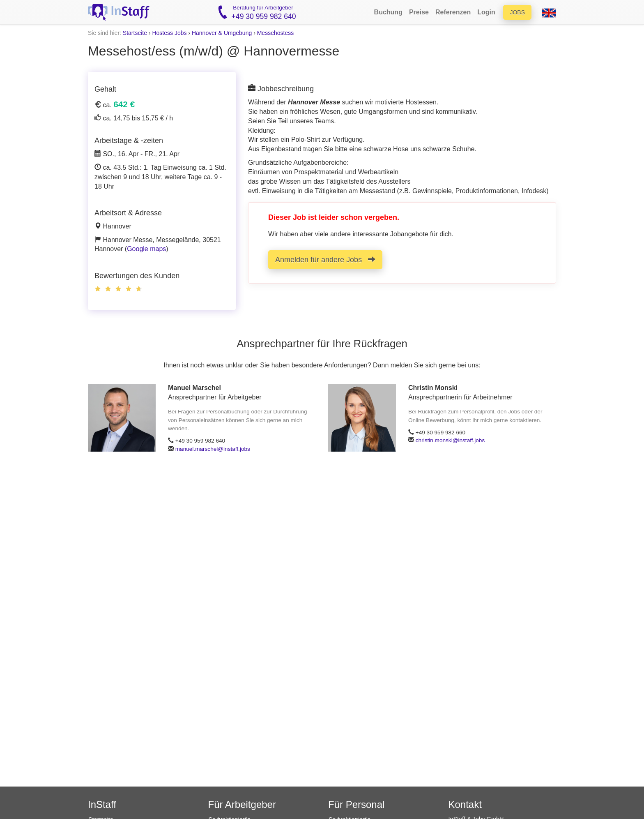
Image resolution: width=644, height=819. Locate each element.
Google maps (146, 249)
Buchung (388, 12)
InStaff (102, 804)
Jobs (517, 12)
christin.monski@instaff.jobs (450, 440)
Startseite (135, 33)
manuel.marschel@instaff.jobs (213, 449)
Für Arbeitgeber (242, 804)
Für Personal (356, 804)
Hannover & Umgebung (222, 33)
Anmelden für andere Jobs (325, 260)
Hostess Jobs (169, 33)
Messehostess (275, 33)
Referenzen (453, 12)
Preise (419, 12)
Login (486, 12)
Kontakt (465, 804)
